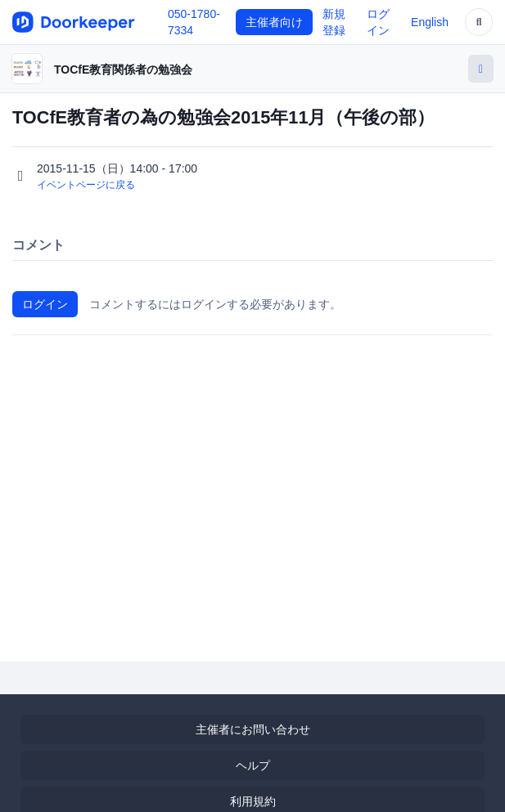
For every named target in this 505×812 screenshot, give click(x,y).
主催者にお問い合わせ (253, 729)
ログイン (45, 304)
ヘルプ (253, 765)
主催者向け (274, 22)
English (430, 22)
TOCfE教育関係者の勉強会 (123, 70)
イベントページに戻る (86, 185)
